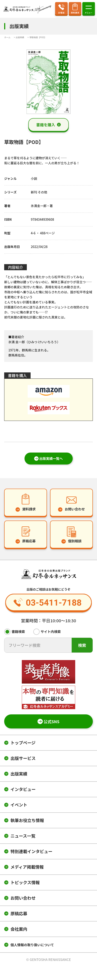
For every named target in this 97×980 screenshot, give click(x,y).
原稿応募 (19, 913)
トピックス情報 (25, 882)
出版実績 (19, 774)
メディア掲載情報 (27, 867)
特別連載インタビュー (31, 851)
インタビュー (23, 789)
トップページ (23, 743)
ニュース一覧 (23, 836)
